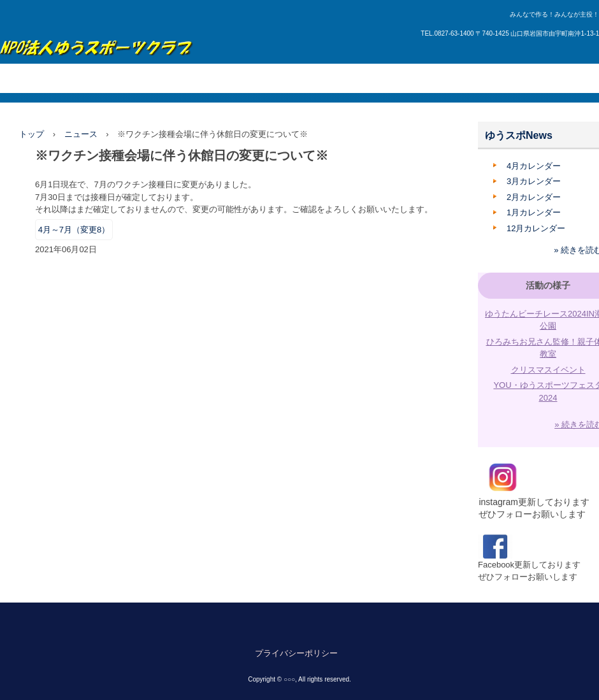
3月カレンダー (534, 181)
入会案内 (381, 78)
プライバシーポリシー (296, 653)
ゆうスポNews (519, 135)
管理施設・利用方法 (311, 78)
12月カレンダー (536, 228)
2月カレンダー (534, 197)
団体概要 (91, 78)
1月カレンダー (534, 212)
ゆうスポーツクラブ (97, 40)
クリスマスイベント (548, 370)
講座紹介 (240, 78)
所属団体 (191, 78)
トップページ (33, 78)
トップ (32, 134)
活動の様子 (548, 285)
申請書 (427, 78)
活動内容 (141, 78)
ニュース (81, 134)
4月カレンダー (534, 166)
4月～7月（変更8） (74, 230)
